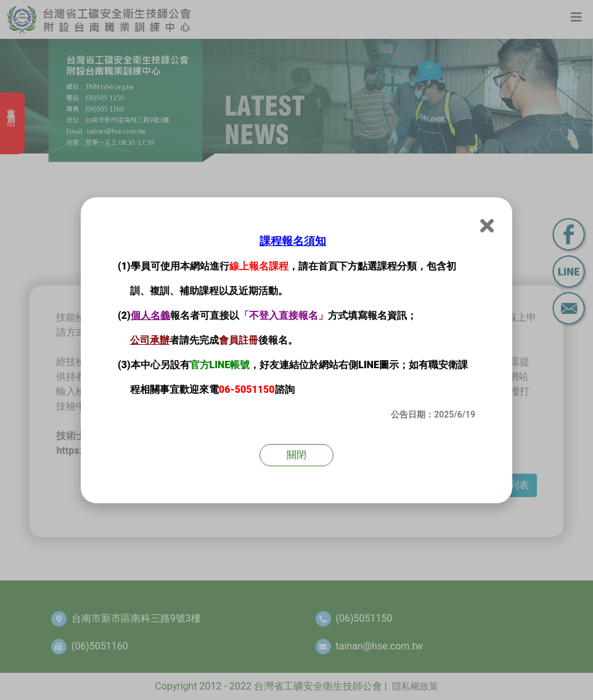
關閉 (296, 455)
